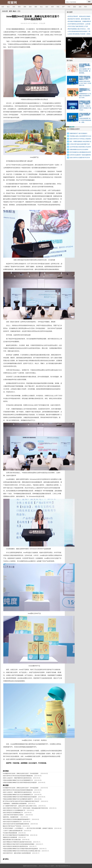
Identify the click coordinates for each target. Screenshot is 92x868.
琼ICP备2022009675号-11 (63, 866)
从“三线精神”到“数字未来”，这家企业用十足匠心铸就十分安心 (20, 806)
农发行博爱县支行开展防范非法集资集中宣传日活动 (17, 842)
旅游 (75, 7)
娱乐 (47, 7)
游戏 (80, 7)
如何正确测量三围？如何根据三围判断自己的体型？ (85, 65)
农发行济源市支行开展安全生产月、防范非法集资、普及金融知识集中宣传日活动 (25, 808)
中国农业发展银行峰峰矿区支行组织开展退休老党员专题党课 (20, 782)
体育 (52, 7)
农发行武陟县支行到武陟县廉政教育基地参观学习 (17, 819)
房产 (63, 7)
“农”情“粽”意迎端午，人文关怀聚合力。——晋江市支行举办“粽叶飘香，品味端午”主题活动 (28, 828)
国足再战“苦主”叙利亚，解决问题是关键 (79, 19)
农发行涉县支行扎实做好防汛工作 (12, 822)
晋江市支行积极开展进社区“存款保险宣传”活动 (16, 835)
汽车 (69, 7)
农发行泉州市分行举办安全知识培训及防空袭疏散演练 (18, 776)
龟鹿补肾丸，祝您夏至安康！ (11, 817)
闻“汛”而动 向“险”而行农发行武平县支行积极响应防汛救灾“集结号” (21, 801)
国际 (36, 7)
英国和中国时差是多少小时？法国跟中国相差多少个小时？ (85, 78)
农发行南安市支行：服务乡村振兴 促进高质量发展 (17, 853)
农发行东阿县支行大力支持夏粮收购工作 (14, 810)
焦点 (8, 7)
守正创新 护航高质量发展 (10, 833)
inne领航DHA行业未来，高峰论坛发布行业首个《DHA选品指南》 (21, 773)
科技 (58, 7)
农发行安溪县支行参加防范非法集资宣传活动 (15, 846)
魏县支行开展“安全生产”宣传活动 (12, 826)
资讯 (14, 7)
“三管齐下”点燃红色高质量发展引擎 (13, 831)
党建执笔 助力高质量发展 (10, 837)
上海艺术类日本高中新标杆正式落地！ (13, 815)
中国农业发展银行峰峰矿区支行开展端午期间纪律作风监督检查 (20, 849)
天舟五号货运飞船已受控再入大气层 (78, 26)
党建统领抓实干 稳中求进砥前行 (78, 133)
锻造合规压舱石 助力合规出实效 (12, 840)
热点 (41, 7)
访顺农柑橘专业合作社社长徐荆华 (79, 149)
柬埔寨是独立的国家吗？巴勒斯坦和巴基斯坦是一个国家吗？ (85, 103)
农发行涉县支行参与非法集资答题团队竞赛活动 (16, 824)
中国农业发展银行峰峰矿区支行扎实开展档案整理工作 (18, 780)
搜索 (89, 2)
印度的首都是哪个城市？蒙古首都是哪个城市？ (85, 115)
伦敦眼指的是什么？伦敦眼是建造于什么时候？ (85, 90)
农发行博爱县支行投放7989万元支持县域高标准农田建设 (19, 844)
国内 (30, 7)
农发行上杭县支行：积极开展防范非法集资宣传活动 (17, 778)
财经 (19, 7)
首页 (3, 7)
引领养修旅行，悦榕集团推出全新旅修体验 (15, 804)
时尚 (86, 7)
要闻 (25, 7)
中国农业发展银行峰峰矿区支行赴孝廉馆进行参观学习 (18, 799)
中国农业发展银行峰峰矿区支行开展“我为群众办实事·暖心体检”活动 (22, 851)
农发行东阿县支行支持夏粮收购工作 (13, 813)
